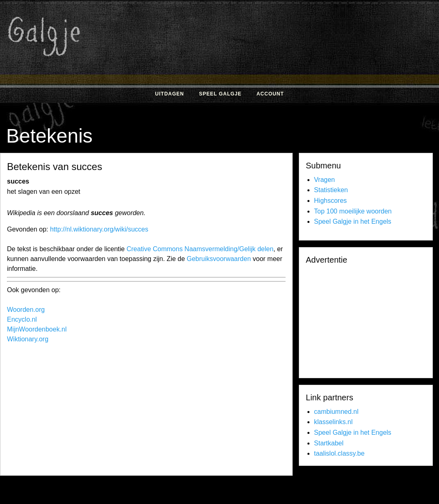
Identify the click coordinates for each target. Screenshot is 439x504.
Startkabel (329, 443)
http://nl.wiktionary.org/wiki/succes (99, 229)
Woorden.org (26, 310)
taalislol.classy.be (339, 453)
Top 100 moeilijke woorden (353, 211)
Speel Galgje (220, 94)
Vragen (324, 180)
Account (270, 94)
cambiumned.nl (336, 412)
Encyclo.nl (22, 319)
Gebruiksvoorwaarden (219, 259)
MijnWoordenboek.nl (37, 329)
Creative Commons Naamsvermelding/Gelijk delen (200, 249)
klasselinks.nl (333, 422)
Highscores (330, 201)
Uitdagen (169, 94)
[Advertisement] (155, 411)
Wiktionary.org (28, 339)
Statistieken (331, 190)
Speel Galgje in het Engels (353, 221)
